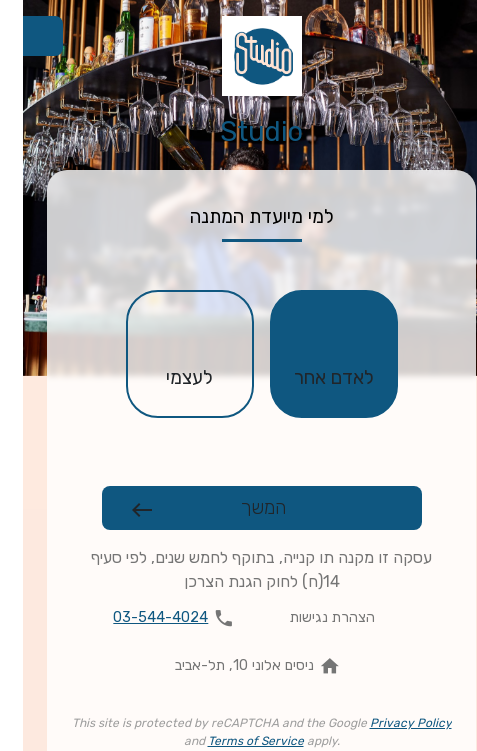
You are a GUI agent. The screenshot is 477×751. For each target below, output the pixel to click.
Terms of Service (233, 741)
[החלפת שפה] (20, 36)
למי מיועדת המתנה (239, 216)
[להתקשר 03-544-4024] (155, 618)
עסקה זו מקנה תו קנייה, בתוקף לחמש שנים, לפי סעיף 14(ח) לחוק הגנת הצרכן (238, 569)
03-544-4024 (137, 617)
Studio (238, 132)
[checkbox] (311, 354)
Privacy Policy (388, 723)
